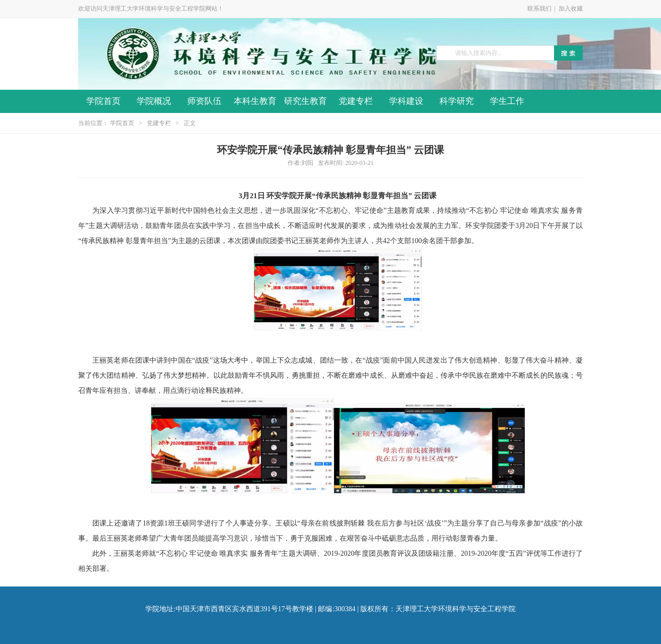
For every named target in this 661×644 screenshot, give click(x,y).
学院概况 (154, 101)
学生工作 (507, 101)
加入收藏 (571, 9)
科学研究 (457, 101)
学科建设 (406, 101)
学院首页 (103, 101)
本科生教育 (255, 101)
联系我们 (539, 9)
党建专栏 (356, 101)
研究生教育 (306, 101)
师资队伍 (204, 101)
